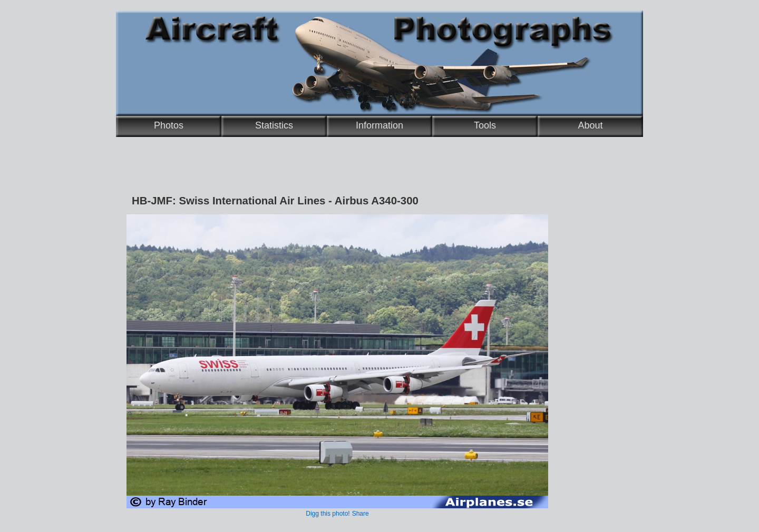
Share (361, 514)
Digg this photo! (328, 514)
